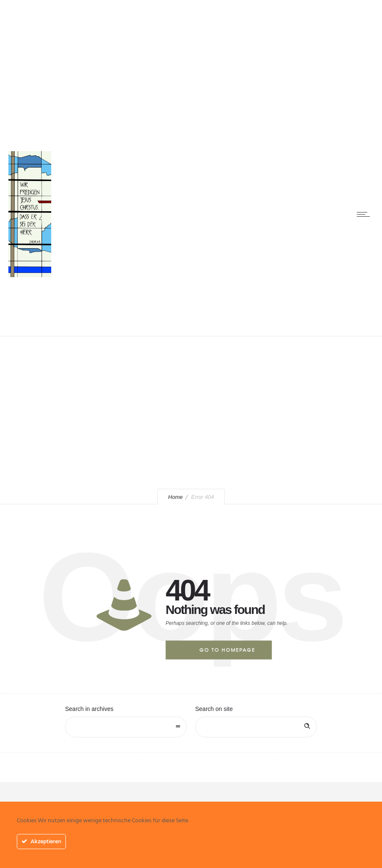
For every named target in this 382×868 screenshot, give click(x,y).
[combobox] (126, 727)
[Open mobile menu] (365, 214)
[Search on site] (256, 727)
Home (176, 497)
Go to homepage (227, 650)
